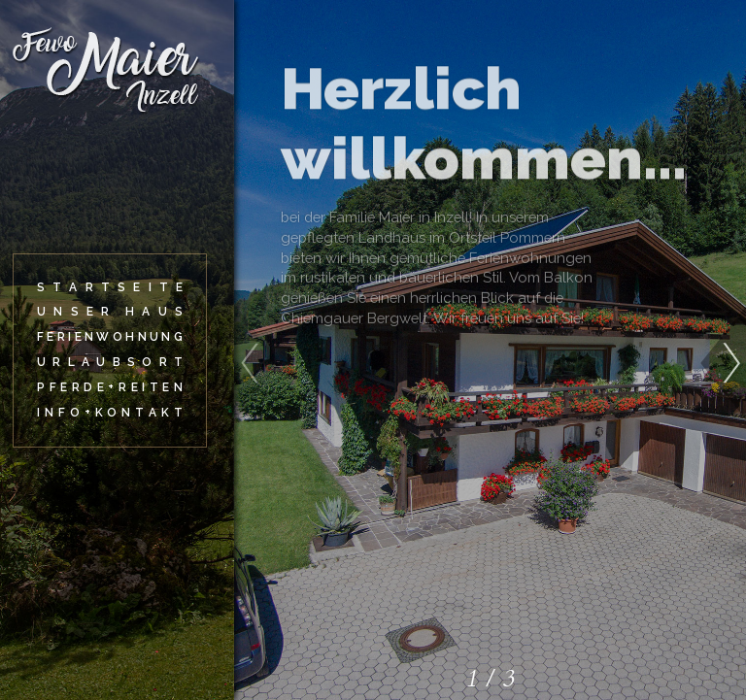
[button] (723, 353)
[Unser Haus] (110, 312)
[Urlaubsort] (110, 363)
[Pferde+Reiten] (110, 388)
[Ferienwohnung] (110, 337)
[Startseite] (110, 288)
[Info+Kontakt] (110, 413)
